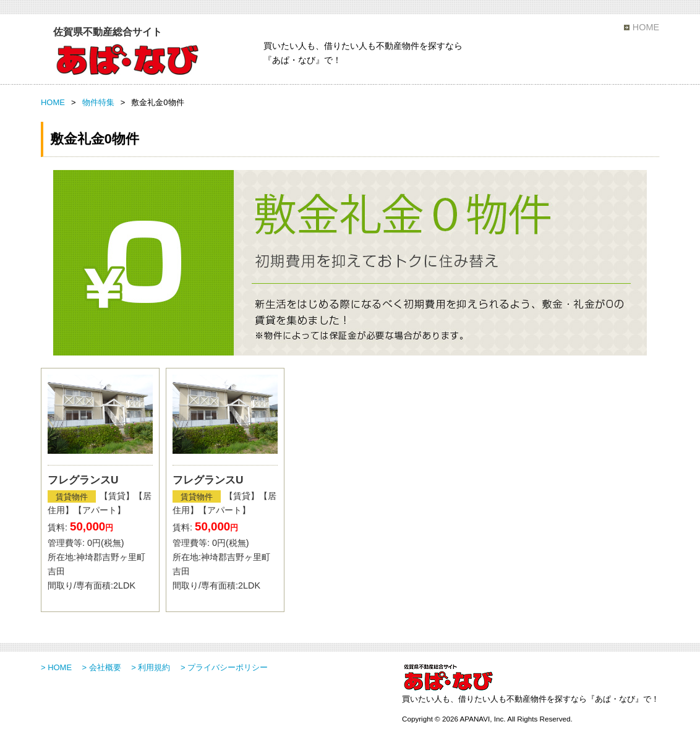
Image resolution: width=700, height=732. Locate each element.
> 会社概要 (102, 667)
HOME (646, 27)
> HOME (56, 667)
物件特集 (98, 102)
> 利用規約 (151, 667)
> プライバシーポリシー (224, 667)
